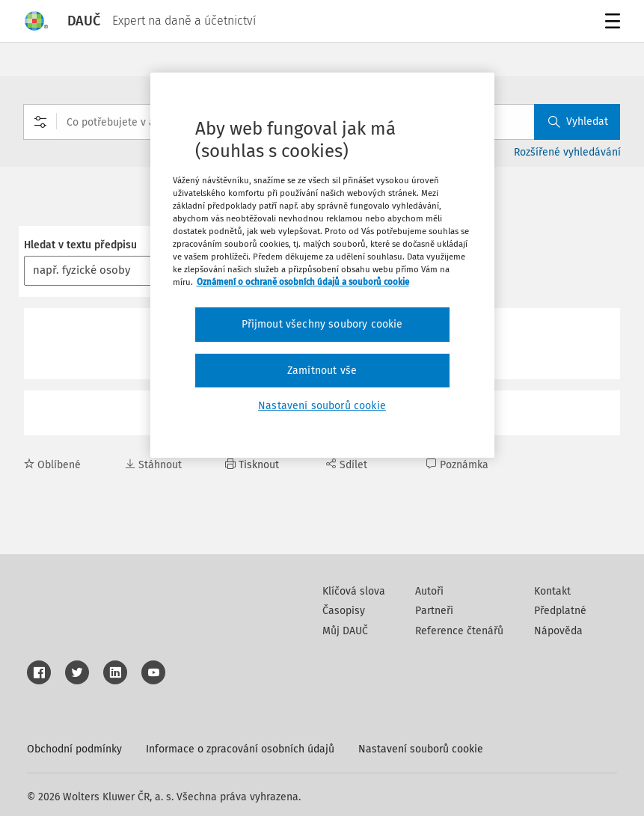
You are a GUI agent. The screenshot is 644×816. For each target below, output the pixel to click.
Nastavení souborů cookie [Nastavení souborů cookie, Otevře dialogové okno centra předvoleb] (322, 406)
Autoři (429, 591)
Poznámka (457, 465)
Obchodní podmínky (74, 749)
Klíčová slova (354, 591)
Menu (610, 23)
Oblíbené (52, 465)
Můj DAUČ (345, 631)
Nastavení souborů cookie (421, 749)
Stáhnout (153, 465)
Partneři (434, 611)
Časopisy (344, 611)
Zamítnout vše (322, 371)
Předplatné (560, 611)
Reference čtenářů (459, 631)
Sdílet (347, 465)
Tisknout (252, 465)
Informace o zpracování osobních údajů (240, 749)
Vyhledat (578, 122)
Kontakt (552, 591)
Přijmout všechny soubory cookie (322, 324)
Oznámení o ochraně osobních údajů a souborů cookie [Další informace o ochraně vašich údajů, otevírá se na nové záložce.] (303, 282)
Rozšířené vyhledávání (567, 152)
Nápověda (558, 631)
